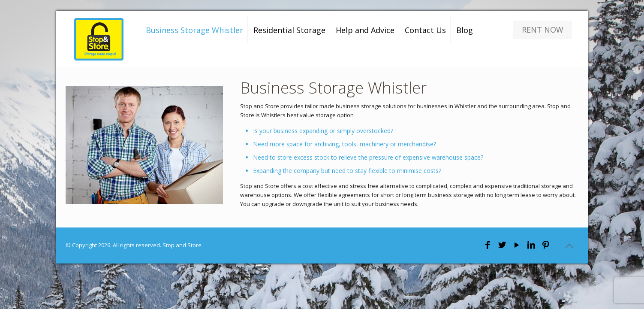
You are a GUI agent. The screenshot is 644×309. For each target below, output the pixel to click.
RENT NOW (543, 30)
